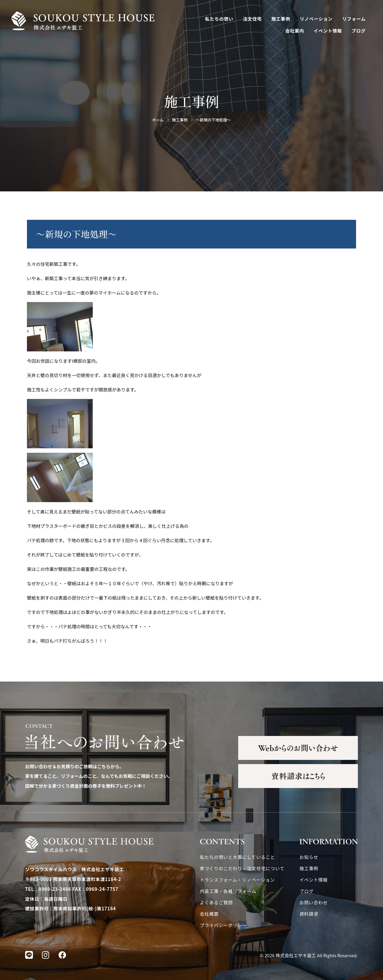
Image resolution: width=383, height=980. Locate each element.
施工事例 (281, 19)
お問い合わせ (314, 902)
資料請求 (309, 914)
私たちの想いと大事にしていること (238, 857)
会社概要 (209, 914)
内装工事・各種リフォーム (228, 891)
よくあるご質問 (216, 902)
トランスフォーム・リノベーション (237, 880)
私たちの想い (219, 19)
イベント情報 (328, 31)
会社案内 (295, 31)
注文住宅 (252, 19)
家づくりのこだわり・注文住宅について (242, 868)
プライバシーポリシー (223, 925)
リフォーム (354, 19)
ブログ (359, 31)
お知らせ (309, 857)
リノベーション (316, 19)
